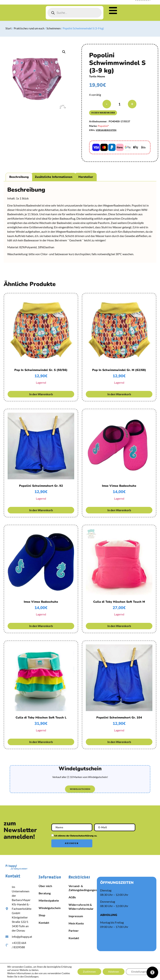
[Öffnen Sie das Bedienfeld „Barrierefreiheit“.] (152, 972)
